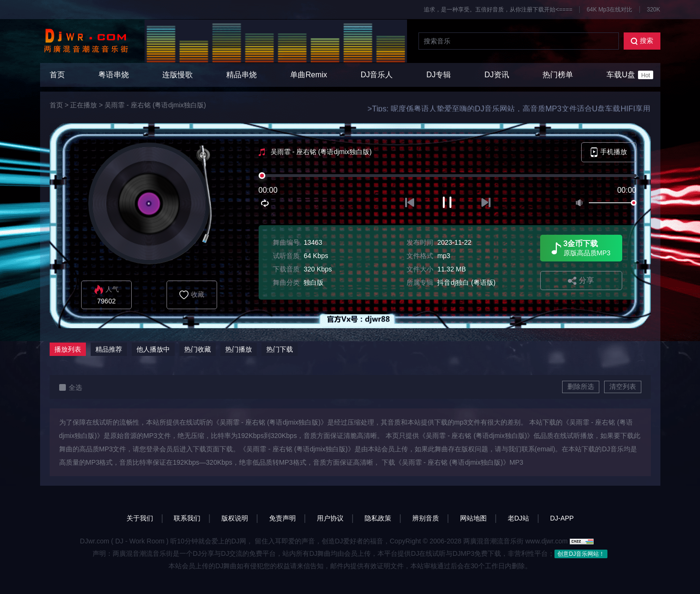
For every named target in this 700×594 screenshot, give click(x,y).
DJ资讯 (497, 75)
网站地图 (473, 518)
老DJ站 (518, 518)
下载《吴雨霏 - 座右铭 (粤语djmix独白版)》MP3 (453, 462)
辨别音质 (426, 518)
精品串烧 (241, 75)
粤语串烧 (114, 75)
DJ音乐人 (377, 75)
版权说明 (235, 518)
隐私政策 (378, 518)
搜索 (642, 41)
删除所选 (581, 386)
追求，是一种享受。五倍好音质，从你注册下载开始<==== (498, 10)
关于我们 (140, 518)
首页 (57, 75)
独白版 (313, 282)
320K (653, 10)
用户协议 (330, 518)
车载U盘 (630, 75)
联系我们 (187, 518)
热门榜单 (558, 75)
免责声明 (282, 518)
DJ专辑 (439, 75)
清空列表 (623, 386)
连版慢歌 (178, 75)
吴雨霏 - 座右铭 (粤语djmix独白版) (155, 105)
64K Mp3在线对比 (609, 10)
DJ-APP (562, 518)
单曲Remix (308, 75)
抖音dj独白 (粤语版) (466, 282)
